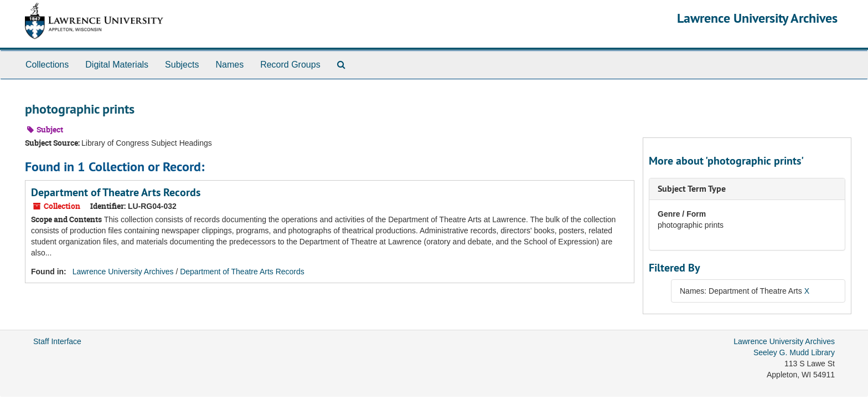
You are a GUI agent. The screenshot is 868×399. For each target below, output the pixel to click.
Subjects (182, 65)
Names (229, 65)
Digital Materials (117, 65)
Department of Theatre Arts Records (116, 192)
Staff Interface (57, 341)
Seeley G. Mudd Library (794, 352)
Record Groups (290, 65)
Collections (47, 65)
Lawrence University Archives (757, 18)
